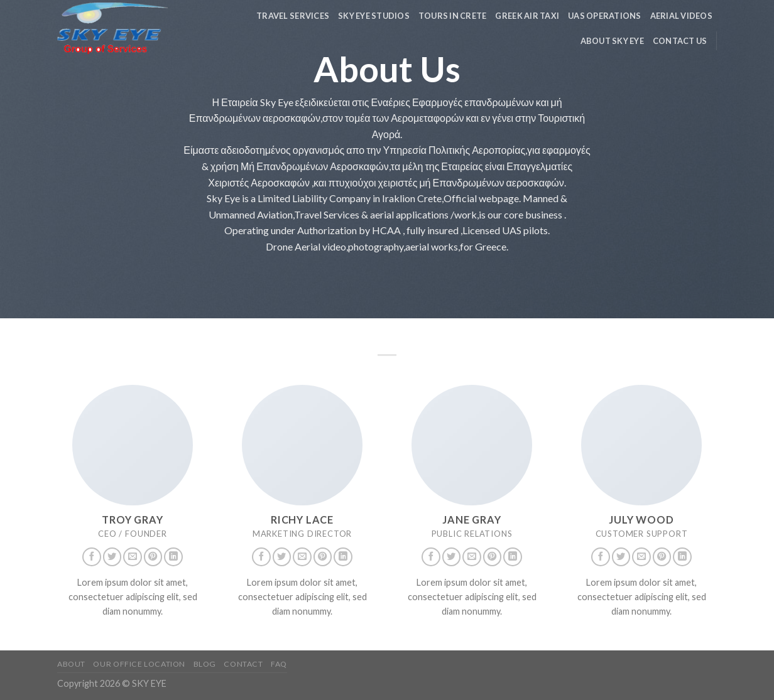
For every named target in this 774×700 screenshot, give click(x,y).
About (71, 664)
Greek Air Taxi (527, 16)
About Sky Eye (612, 41)
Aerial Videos (681, 16)
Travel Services (293, 16)
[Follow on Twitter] (112, 557)
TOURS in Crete (453, 16)
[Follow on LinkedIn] (173, 557)
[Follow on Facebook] (92, 557)
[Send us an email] (133, 557)
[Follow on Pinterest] (153, 557)
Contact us (680, 41)
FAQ (279, 664)
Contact (243, 664)
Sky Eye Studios (374, 16)
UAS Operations (605, 16)
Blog (205, 664)
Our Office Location (139, 664)
